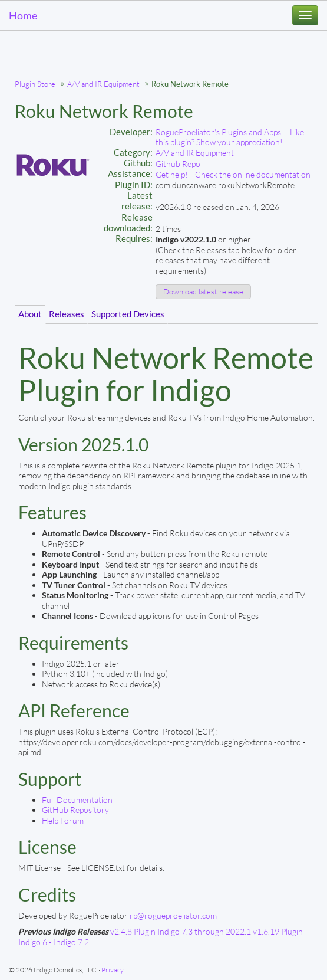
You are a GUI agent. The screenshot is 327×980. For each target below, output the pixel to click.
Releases (67, 314)
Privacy (113, 970)
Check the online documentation (253, 174)
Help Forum (63, 820)
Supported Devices (128, 314)
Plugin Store (35, 84)
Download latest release (203, 291)
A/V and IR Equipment (103, 84)
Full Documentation (77, 800)
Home (23, 15)
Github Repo (178, 164)
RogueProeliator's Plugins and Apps (218, 132)
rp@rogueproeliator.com (173, 915)
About (30, 314)
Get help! (172, 174)
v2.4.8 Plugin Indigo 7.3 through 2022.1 (181, 931)
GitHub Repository (75, 810)
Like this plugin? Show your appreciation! (230, 137)
